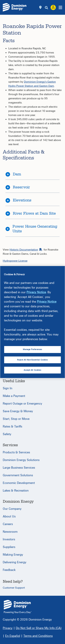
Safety (7, 434)
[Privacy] (8, 628)
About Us (9, 516)
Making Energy (13, 555)
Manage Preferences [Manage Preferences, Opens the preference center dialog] (32, 349)
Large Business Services (19, 468)
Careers (8, 524)
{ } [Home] (18, 607)
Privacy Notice (36, 292)
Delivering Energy (15, 562)
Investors (9, 539)
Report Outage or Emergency (22, 404)
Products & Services (16, 452)
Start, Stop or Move (16, 419)
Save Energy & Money (18, 411)
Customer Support (14, 588)
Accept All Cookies (32, 370)
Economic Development (19, 483)
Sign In (8, 388)
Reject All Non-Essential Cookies (32, 360)
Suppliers (9, 547)
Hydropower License (15, 261)
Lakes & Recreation (16, 491)
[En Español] (13, 636)
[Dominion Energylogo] (15, 7)
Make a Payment (14, 396)
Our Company (12, 509)
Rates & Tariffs (12, 427)
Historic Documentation (26, 250)
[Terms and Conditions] (38, 636)
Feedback (9, 570)
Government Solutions (18, 475)
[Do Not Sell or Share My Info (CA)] (39, 628)
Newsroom (10, 532)
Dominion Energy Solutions (21, 460)
